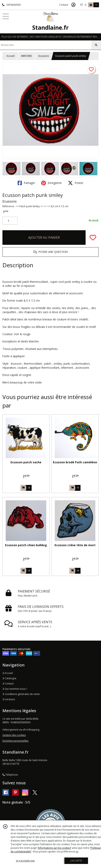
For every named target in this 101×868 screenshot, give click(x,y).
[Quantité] (10, 221)
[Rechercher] (96, 45)
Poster (76, 183)
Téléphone (10, 775)
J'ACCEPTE (76, 861)
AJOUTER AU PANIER (44, 238)
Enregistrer (52, 183)
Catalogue (9, 678)
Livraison (9, 699)
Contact (64, 5)
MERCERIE (26, 56)
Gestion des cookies (14, 735)
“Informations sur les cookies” (54, 848)
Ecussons (44, 56)
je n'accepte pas (25, 861)
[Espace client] (73, 5)
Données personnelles (15, 741)
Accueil (11, 56)
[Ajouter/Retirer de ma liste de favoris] (93, 238)
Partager (26, 183)
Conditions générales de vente (21, 694)
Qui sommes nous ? (15, 689)
